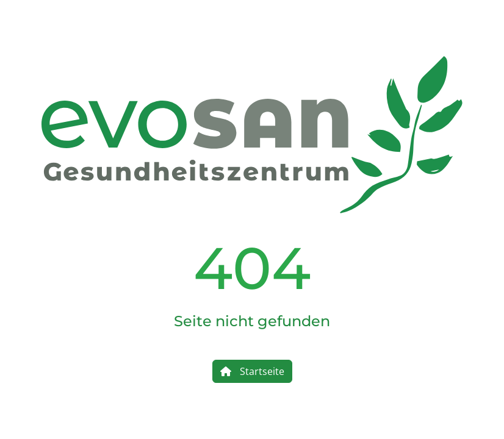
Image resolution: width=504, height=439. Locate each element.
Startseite (252, 371)
